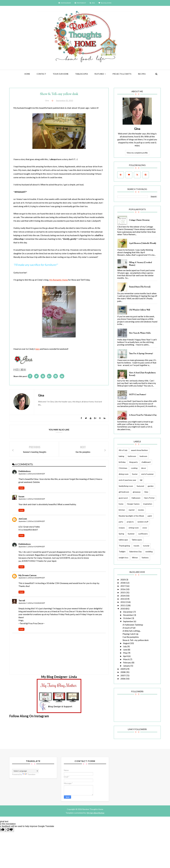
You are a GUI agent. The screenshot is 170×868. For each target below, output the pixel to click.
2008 (123, 672)
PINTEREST (80, 3)
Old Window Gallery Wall (140, 310)
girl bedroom (124, 492)
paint (150, 516)
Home (27, 74)
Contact (41, 74)
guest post (123, 498)
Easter (135, 474)
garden (151, 486)
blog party (134, 462)
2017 (123, 586)
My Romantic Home (59, 280)
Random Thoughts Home (93, 809)
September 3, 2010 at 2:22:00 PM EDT (32, 521)
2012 (123, 602)
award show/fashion (139, 450)
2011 (123, 605)
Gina (137, 129)
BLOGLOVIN (105, 3)
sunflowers (143, 534)
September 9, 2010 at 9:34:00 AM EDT (32, 603)
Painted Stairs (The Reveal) (140, 287)
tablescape (123, 540)
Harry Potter (149, 498)
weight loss (124, 558)
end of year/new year (127, 480)
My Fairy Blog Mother (96, 813)
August (127, 643)
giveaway (137, 492)
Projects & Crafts (122, 74)
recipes (122, 528)
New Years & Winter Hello (140, 333)
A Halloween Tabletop (133, 625)
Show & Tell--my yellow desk (136, 640)
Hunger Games (133, 504)
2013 (123, 599)
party (121, 522)
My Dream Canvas (27, 575)
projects (130, 522)
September (128, 621)
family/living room (126, 486)
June (125, 650)
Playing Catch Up (130, 634)
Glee (146, 492)
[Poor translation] (10, 830)
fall (141, 480)
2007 (123, 675)
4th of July (123, 450)
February (127, 662)
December (128, 612)
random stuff (143, 522)
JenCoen (23, 519)
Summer (131, 534)
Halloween (136, 498)
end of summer (147, 474)
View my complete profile (137, 153)
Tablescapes (82, 74)
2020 (123, 579)
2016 (123, 589)
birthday (122, 462)
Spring (121, 534)
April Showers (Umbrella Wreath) (143, 243)
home (121, 504)
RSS (92, 3)
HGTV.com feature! (137, 395)
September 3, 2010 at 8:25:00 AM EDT (32, 474)
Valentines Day (135, 552)
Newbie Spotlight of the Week (131, 516)
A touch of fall (129, 628)
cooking (134, 468)
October (127, 618)
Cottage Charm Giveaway (139, 220)
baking (121, 456)
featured (99, 74)
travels (136, 546)
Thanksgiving (124, 546)
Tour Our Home (61, 74)
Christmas (123, 468)
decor (144, 468)
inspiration (148, 504)
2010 (123, 609)
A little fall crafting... (132, 631)
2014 (123, 596)
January (127, 666)
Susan (21, 496)
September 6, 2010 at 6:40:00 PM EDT (32, 578)
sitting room (134, 528)
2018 (123, 583)
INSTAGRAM (65, 3)
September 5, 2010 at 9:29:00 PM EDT (32, 547)
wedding (149, 552)
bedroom (143, 456)
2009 (123, 669)
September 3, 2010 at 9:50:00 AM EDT (32, 499)
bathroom (132, 456)
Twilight (122, 552)
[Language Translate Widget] (25, 771)
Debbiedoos (25, 471)
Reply (21, 488)
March (126, 659)
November (128, 615)
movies (141, 510)
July (125, 646)
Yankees (145, 558)
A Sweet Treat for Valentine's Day (143, 415)
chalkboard (146, 462)
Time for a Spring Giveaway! (141, 354)
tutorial (146, 546)
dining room (124, 474)
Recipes (142, 74)
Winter (135, 558)
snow (145, 528)
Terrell (22, 600)
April (126, 656)
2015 (123, 592)
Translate (29, 774)
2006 (123, 679)
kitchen (122, 510)
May (125, 653)
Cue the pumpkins (131, 637)
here (38, 349)
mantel (132, 510)
